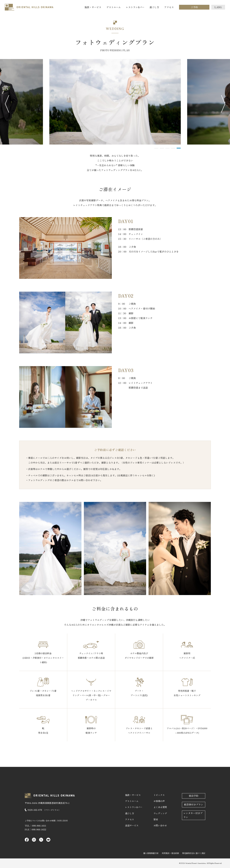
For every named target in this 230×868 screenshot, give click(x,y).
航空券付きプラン (194, 804)
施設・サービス (93, 7)
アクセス (169, 7)
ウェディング (160, 813)
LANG (218, 7)
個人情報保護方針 (151, 853)
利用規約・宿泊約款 (170, 853)
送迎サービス (132, 825)
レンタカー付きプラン (193, 815)
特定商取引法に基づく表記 (194, 853)
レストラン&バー (135, 7)
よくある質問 (160, 807)
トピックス (159, 795)
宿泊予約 (194, 796)
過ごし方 (154, 7)
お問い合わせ (160, 825)
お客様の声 (159, 801)
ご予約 (194, 7)
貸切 (156, 819)
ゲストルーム (114, 7)
